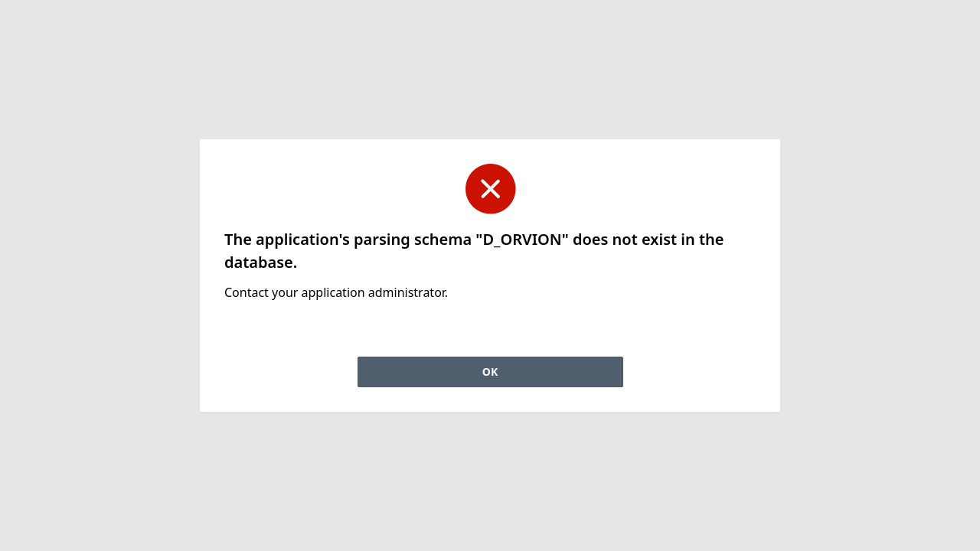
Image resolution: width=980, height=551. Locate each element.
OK (490, 372)
